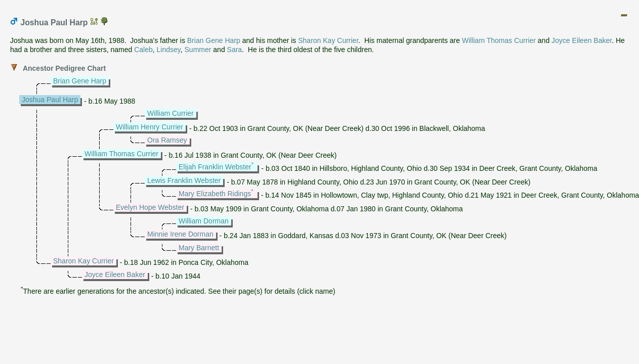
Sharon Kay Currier (328, 40)
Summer (198, 50)
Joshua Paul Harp (50, 100)
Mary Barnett (199, 248)
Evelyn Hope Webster (150, 207)
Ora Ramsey (167, 140)
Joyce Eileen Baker (582, 40)
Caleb (143, 50)
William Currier (171, 113)
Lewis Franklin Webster (184, 180)
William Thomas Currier (499, 40)
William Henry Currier (150, 127)
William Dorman (204, 221)
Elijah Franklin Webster (215, 167)
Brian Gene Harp (214, 40)
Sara (235, 50)
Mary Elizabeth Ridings (215, 194)
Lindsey (169, 50)
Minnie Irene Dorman (180, 234)
